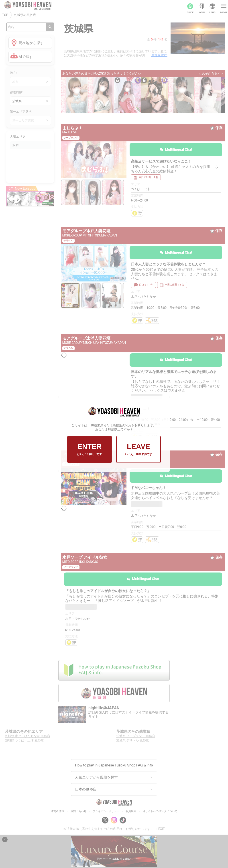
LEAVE (138, 449)
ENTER (89, 449)
